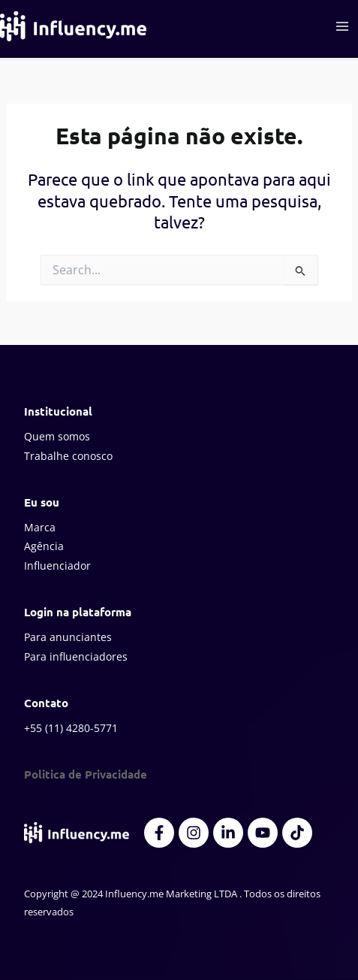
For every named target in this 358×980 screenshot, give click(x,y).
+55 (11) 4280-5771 (71, 728)
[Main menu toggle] (342, 26)
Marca (40, 527)
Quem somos (57, 436)
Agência (44, 546)
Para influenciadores (76, 656)
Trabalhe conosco (68, 456)
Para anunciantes (68, 637)
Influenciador (57, 566)
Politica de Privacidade (86, 774)
